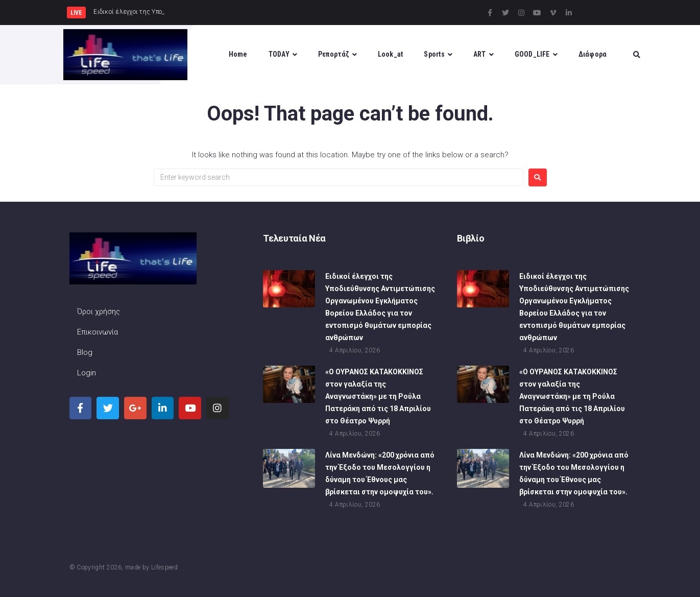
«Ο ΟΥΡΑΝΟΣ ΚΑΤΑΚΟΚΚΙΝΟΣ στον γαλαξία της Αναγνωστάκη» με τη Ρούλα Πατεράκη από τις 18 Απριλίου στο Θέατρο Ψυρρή (378, 397)
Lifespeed (164, 567)
